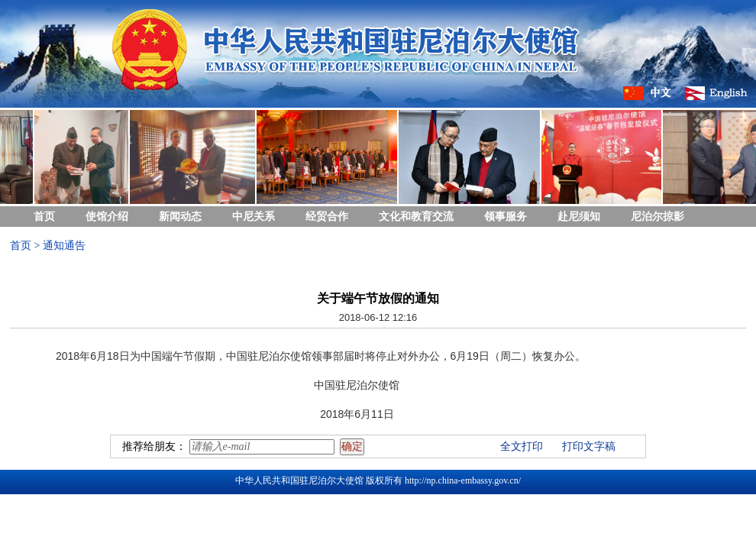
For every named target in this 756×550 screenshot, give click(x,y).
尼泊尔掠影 (657, 217)
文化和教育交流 (416, 217)
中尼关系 (254, 217)
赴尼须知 (579, 217)
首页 (44, 217)
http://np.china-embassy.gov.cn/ (463, 480)
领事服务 (506, 217)
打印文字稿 (589, 446)
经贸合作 (327, 217)
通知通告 (64, 246)
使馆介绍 (107, 217)
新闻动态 (180, 217)
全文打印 (522, 446)
